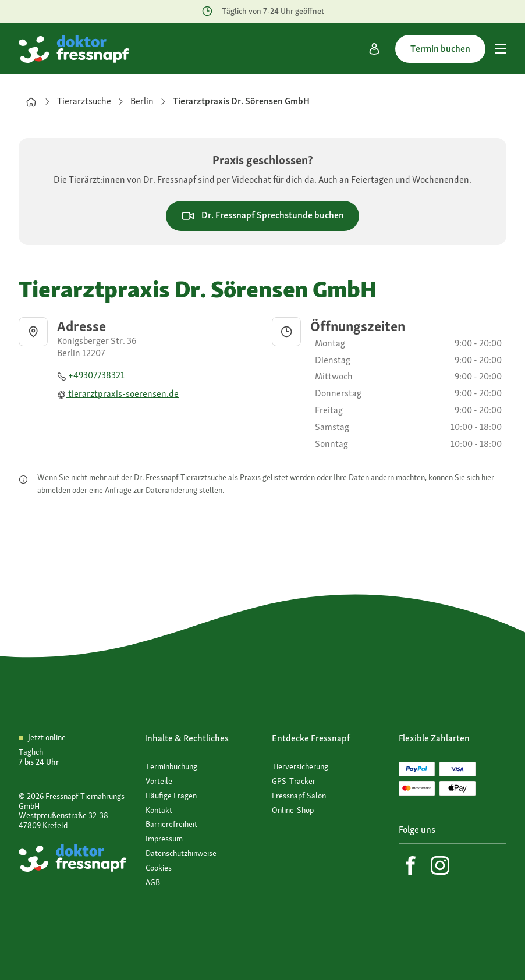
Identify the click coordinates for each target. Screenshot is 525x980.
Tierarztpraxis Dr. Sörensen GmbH (241, 101)
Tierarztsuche (84, 101)
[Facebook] (411, 865)
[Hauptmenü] (501, 49)
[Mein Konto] (374, 49)
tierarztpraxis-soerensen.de (118, 394)
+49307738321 (91, 375)
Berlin (142, 101)
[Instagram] (440, 865)
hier (488, 477)
